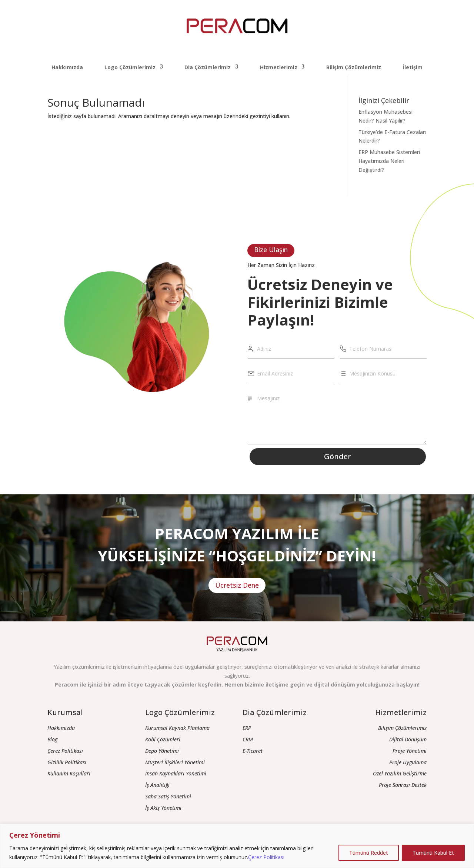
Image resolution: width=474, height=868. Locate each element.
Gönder (338, 456)
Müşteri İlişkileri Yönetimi (175, 762)
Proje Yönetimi (410, 751)
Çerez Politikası (266, 857)
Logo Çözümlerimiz (130, 67)
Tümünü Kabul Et (433, 853)
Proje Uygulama (408, 762)
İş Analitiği (157, 785)
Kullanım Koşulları (69, 773)
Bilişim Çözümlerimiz (354, 67)
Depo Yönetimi (162, 751)
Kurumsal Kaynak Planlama (177, 728)
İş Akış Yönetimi (163, 808)
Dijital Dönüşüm (408, 739)
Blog (52, 739)
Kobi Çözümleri (163, 739)
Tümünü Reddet (369, 853)
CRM (248, 739)
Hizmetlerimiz (279, 67)
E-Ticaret (253, 751)
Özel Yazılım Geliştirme (400, 773)
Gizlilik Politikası (67, 762)
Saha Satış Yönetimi (168, 796)
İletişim (413, 67)
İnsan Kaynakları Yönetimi (176, 773)
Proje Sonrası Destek (403, 785)
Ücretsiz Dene (237, 585)
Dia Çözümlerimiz (208, 67)
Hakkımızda (67, 67)
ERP (247, 728)
